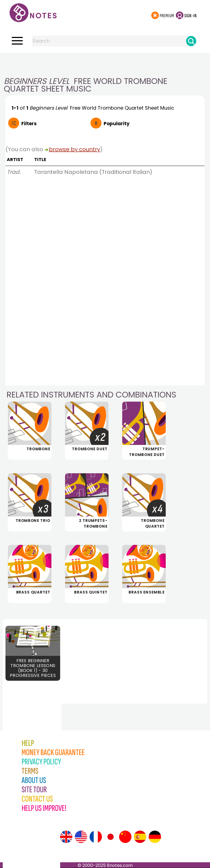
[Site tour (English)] (66, 837)
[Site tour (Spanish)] (140, 837)
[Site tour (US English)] (81, 837)
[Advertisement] (105, 64)
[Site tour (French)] (96, 837)
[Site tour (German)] (155, 837)
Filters (29, 124)
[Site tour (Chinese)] (125, 837)
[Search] (191, 41)
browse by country (75, 149)
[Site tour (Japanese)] (110, 837)
